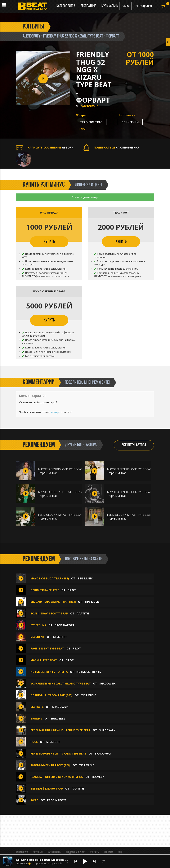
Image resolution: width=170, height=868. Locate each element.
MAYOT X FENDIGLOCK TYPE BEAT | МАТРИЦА (69, 469)
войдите (57, 412)
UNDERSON (22, 864)
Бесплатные (89, 6)
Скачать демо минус (85, 197)
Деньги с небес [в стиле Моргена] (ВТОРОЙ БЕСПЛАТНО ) (57, 860)
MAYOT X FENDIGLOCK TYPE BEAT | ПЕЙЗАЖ (136, 492)
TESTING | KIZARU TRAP (47, 788)
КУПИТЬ (49, 242)
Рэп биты (95, 852)
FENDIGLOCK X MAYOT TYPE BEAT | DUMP (135, 515)
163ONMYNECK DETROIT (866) (50, 765)
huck (34, 742)
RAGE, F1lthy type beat (47, 648)
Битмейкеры (54, 852)
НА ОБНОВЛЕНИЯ (111, 147)
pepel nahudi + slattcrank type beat (58, 753)
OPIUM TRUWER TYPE (45, 590)
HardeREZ (58, 718)
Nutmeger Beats (89, 672)
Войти (125, 6)
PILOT (72, 590)
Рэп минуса (22, 852)
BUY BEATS (38, 852)
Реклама (109, 852)
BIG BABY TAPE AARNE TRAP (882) (53, 602)
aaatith (83, 613)
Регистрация (144, 6)
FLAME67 (98, 777)
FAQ (120, 852)
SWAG (35, 800)
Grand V (36, 718)
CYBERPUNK (39, 625)
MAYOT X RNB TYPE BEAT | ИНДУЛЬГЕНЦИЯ (67, 492)
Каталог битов (66, 6)
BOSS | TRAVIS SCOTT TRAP (49, 613)
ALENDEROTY (90, 106)
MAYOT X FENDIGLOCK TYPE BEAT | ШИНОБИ (137, 469)
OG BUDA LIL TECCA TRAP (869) (51, 695)
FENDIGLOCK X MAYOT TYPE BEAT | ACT (65, 515)
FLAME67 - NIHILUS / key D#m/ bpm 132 (57, 777)
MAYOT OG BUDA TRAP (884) (50, 578)
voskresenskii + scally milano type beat (61, 683)
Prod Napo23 (64, 625)
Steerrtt (60, 637)
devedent (38, 637)
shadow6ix (107, 683)
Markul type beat (44, 660)
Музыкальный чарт (114, 6)
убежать (37, 707)
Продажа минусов (75, 852)
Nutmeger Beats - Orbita (49, 672)
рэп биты (33, 27)
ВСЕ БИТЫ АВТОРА (134, 445)
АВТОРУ (45, 147)
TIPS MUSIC (85, 578)
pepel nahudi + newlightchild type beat (60, 730)
